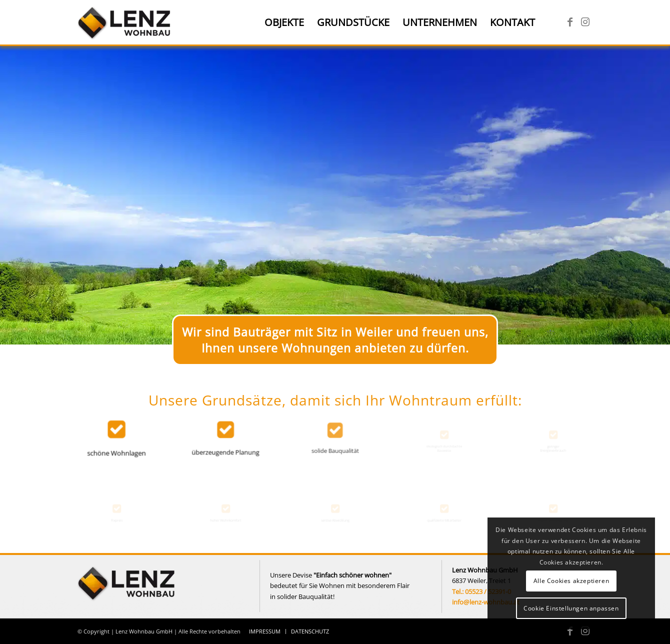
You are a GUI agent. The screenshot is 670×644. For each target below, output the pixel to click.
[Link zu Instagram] (585, 22)
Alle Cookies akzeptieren (571, 581)
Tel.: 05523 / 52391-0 (481, 591)
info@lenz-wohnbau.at (486, 602)
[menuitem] (284, 22)
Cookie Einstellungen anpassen (571, 608)
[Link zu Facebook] (570, 22)
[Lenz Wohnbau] (125, 22)
